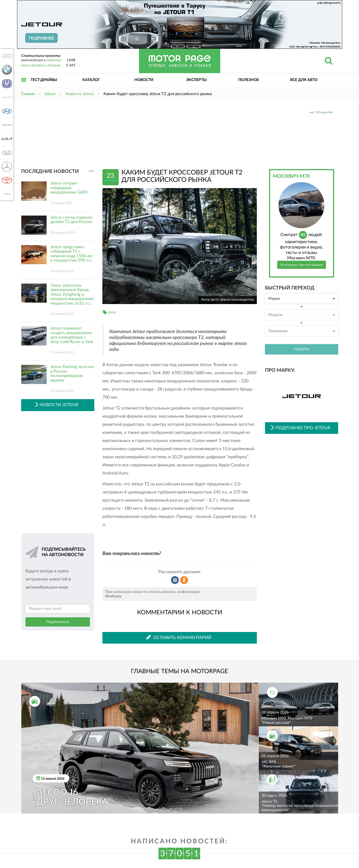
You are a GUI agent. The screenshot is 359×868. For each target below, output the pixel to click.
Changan (6, 83)
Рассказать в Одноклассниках (184, 580)
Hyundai (6, 111)
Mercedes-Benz (6, 166)
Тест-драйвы (44, 80)
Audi (6, 56)
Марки (302, 299)
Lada (6, 153)
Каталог (91, 80)
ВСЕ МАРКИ (6, 193)
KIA (6, 139)
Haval (6, 97)
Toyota (6, 180)
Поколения (302, 331)
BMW (6, 70)
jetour (112, 312)
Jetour (6, 125)
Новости (144, 80)
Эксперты (196, 80)
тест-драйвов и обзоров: (41, 65)
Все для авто (304, 80)
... (91, 171)
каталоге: (54, 60)
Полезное (249, 80)
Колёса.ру (113, 596)
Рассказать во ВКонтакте (175, 580)
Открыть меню (24, 86)
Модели (302, 315)
